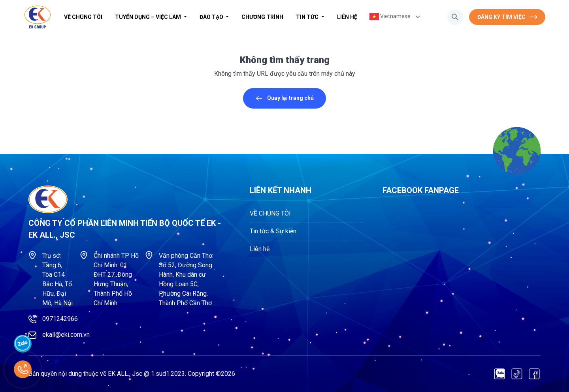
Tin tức (308, 17)
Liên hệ (347, 17)
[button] (455, 17)
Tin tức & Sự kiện (273, 231)
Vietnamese (390, 17)
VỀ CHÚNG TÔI (83, 17)
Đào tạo (212, 17)
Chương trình (262, 17)
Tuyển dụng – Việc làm (149, 17)
